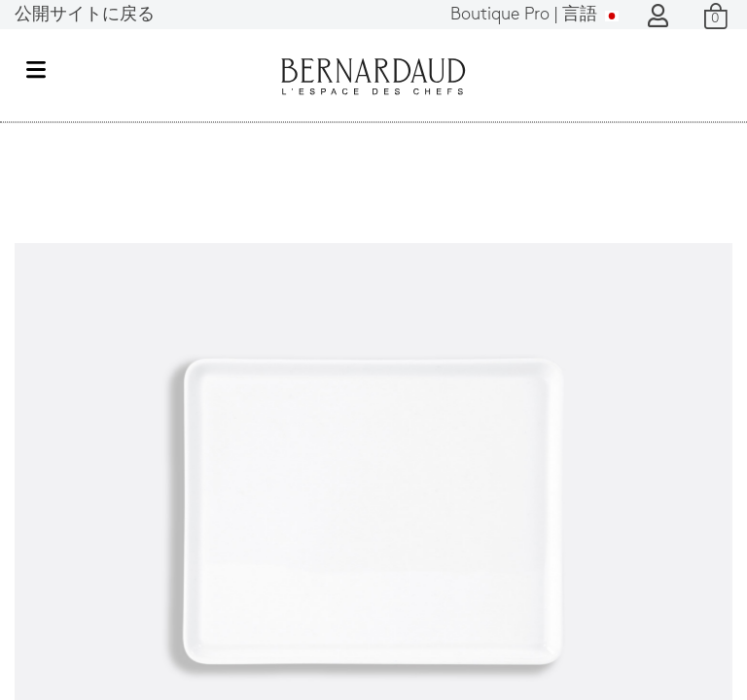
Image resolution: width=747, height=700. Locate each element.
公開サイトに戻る (85, 15)
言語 (534, 15)
